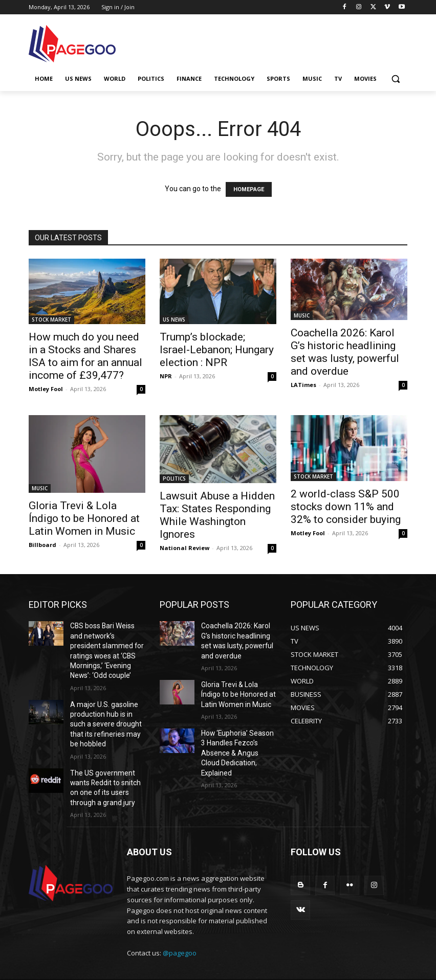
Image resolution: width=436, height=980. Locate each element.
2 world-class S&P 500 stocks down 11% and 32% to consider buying (346, 507)
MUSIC (302, 315)
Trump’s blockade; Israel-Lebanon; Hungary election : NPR (217, 350)
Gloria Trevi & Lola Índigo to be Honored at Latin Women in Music (84, 518)
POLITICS (174, 478)
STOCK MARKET (51, 320)
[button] (395, 79)
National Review (184, 548)
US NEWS (174, 320)
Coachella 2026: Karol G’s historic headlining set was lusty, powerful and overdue (345, 352)
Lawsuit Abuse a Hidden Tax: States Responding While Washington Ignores (217, 515)
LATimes (303, 385)
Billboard (42, 545)
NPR (166, 376)
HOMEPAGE (249, 189)
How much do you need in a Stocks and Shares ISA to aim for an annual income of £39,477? (85, 356)
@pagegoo (180, 924)
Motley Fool (46, 389)
